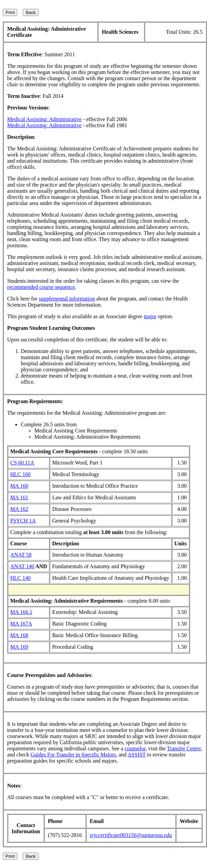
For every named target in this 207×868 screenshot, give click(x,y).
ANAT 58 (21, 555)
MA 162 (19, 509)
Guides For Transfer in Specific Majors (73, 755)
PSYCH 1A (23, 521)
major (150, 316)
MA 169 (19, 647)
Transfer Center (184, 748)
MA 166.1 (21, 612)
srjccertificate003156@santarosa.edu (131, 835)
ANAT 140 (22, 566)
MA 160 (19, 486)
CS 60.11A (22, 463)
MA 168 (19, 635)
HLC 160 (20, 474)
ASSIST (137, 755)
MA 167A (21, 624)
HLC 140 (20, 578)
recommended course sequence (41, 287)
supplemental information (67, 299)
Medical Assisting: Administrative (44, 119)
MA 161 (19, 497)
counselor (135, 748)
